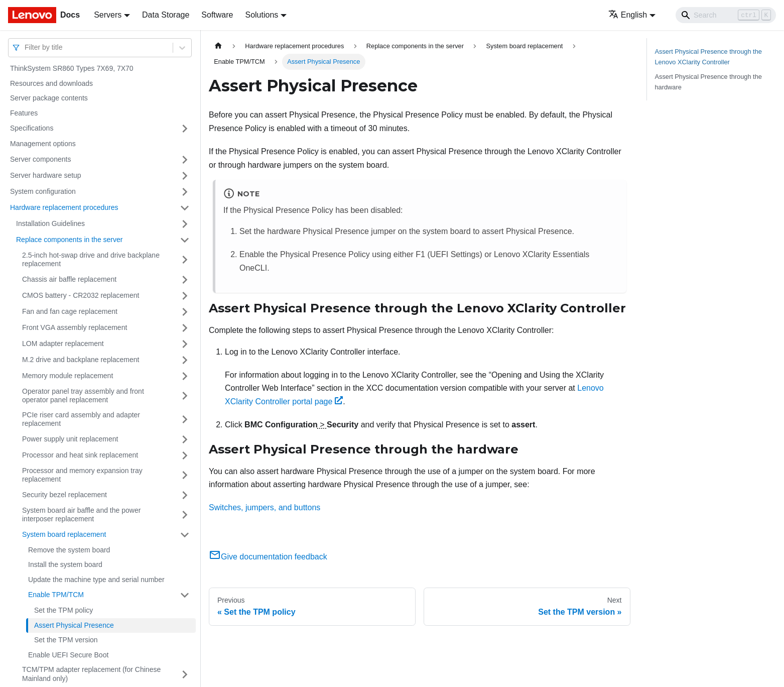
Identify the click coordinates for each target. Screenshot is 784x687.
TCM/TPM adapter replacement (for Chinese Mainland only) (91, 674)
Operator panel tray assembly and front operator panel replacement (83, 396)
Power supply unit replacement (70, 439)
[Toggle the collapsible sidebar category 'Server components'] (185, 160)
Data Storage (166, 15)
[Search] (726, 15)
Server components (40, 159)
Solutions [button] (262, 15)
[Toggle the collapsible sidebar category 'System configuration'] (185, 192)
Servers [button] (108, 15)
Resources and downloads (51, 83)
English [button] (628, 15)
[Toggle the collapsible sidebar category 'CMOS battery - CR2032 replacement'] (185, 296)
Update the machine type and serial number (96, 580)
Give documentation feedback (268, 557)
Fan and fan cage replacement (70, 311)
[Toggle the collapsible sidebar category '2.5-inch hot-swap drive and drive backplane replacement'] (185, 260)
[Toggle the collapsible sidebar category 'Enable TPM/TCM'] (185, 595)
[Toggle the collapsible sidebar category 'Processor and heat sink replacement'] (185, 455)
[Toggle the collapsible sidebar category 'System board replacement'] (185, 535)
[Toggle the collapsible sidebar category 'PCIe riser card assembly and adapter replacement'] (185, 420)
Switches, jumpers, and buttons (265, 507)
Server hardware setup (46, 175)
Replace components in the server (69, 240)
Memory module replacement (68, 376)
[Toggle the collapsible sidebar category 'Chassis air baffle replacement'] (185, 280)
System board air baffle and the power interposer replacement (81, 515)
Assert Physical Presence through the (708, 57)
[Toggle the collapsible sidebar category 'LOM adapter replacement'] (185, 344)
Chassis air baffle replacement (69, 279)
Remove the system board (69, 550)
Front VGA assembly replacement (75, 327)
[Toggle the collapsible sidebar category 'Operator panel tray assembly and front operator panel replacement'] (185, 396)
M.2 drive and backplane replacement (81, 360)
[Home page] (218, 46)
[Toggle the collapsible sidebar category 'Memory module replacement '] (185, 376)
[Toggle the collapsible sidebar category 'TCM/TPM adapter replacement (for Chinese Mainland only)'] (185, 674)
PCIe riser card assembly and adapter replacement (81, 419)
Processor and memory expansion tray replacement (82, 475)
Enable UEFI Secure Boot (68, 655)
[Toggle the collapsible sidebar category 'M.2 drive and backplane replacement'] (185, 360)
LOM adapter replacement (63, 343)
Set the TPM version (66, 640)
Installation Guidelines (50, 223)
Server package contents (49, 98)
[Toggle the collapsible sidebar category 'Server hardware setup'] (185, 176)
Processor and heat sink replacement (80, 455)
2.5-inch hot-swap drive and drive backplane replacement (91, 260)
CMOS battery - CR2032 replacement (81, 295)
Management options (43, 144)
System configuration (43, 191)
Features (24, 113)
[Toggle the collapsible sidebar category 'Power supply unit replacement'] (185, 439)
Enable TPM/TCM (56, 595)
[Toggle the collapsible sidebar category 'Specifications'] (185, 129)
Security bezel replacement (64, 495)
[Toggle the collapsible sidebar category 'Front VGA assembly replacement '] (185, 328)
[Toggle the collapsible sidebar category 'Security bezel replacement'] (185, 495)
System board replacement (64, 534)
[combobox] (26, 47)
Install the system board (65, 564)
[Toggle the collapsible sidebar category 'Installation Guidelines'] (185, 224)
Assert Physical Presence (74, 625)
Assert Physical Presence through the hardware (708, 82)
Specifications (32, 128)
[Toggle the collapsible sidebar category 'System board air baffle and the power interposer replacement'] (185, 515)
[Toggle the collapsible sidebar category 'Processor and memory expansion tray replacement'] (185, 475)
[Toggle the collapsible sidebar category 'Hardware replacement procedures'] (185, 208)
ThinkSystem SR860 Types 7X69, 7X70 (72, 68)
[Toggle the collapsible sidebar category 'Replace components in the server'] (185, 240)
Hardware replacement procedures (64, 207)
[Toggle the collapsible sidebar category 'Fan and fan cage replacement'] (185, 312)
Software (217, 15)
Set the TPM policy (63, 610)
